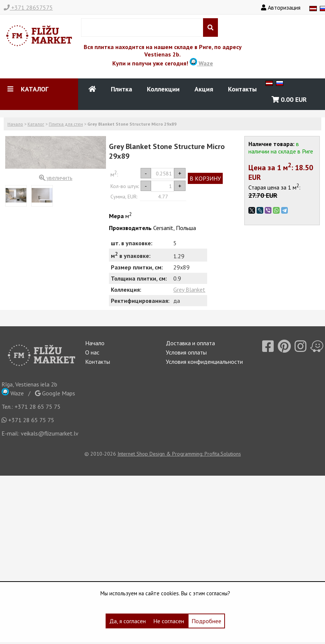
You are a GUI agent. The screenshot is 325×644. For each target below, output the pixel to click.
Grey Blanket (189, 289)
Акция (204, 89)
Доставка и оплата (190, 343)
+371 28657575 (28, 7)
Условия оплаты (186, 352)
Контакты (242, 89)
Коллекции (163, 89)
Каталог (36, 124)
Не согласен (169, 621)
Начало (15, 124)
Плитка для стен (66, 124)
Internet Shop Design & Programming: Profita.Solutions (179, 454)
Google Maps (55, 393)
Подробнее (206, 621)
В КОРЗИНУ (205, 178)
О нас (92, 352)
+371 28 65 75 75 (38, 407)
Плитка (121, 89)
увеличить (56, 178)
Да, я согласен (128, 621)
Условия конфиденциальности (204, 362)
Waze (201, 63)
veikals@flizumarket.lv (50, 433)
